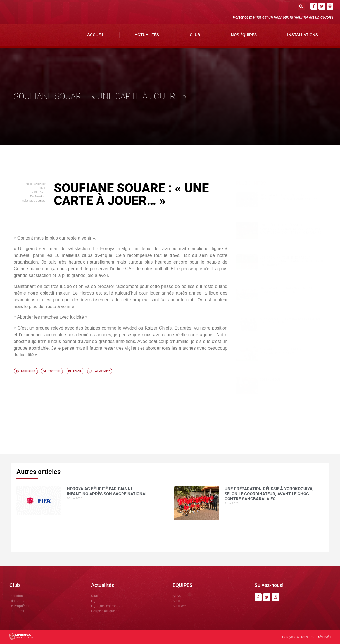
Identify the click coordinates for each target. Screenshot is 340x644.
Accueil (96, 35)
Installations (303, 35)
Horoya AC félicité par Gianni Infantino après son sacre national (290, 197)
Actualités (147, 35)
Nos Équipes (244, 35)
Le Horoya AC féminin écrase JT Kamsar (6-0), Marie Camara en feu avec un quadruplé (291, 261)
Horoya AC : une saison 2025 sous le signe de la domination (289, 290)
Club (195, 35)
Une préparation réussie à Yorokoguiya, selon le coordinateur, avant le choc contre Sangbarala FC (291, 229)
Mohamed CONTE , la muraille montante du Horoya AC (284, 351)
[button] (301, 6)
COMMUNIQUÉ (270, 380)
